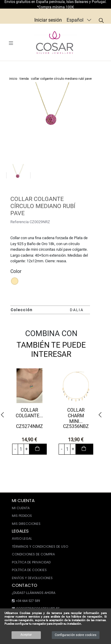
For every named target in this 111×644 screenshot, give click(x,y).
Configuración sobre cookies (76, 635)
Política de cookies (29, 570)
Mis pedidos (22, 516)
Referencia (20, 222)
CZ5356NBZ (76, 426)
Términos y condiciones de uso (40, 546)
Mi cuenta (21, 508)
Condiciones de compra (33, 554)
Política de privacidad (31, 562)
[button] (4, 415)
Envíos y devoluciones (32, 578)
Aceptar (26, 635)
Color (16, 271)
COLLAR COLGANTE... (29, 413)
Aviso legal (22, 538)
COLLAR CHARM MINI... (76, 416)
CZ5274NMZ (29, 426)
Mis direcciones (26, 524)
